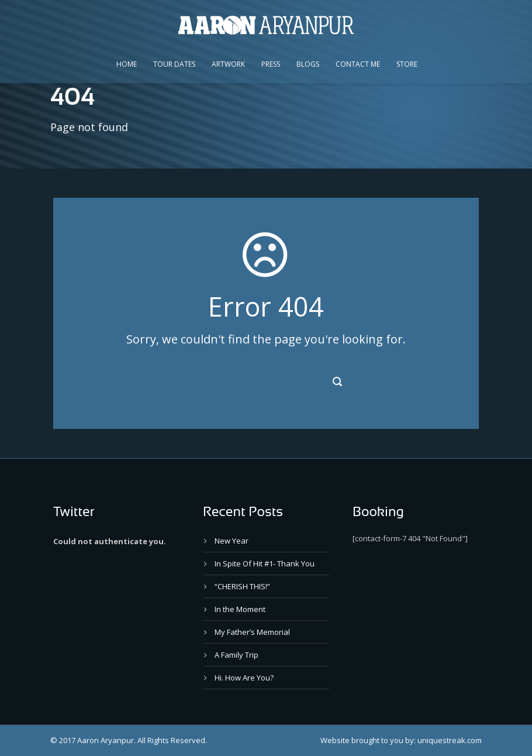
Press (271, 64)
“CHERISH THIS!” (242, 586)
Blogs (308, 64)
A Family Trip (236, 655)
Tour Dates (174, 64)
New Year (232, 541)
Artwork (228, 64)
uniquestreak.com (450, 740)
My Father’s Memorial (252, 632)
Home (127, 64)
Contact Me (358, 64)
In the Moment (240, 609)
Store (407, 64)
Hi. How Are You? (244, 678)
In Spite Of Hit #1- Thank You (265, 563)
